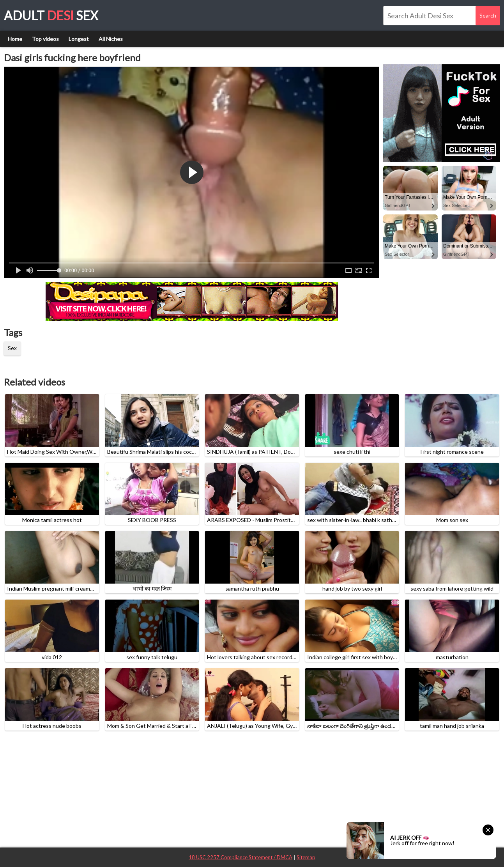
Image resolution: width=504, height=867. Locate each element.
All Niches (111, 39)
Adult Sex (51, 15)
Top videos (45, 39)
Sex (12, 348)
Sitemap (306, 857)
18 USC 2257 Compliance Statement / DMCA (241, 857)
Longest (79, 39)
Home (15, 39)
